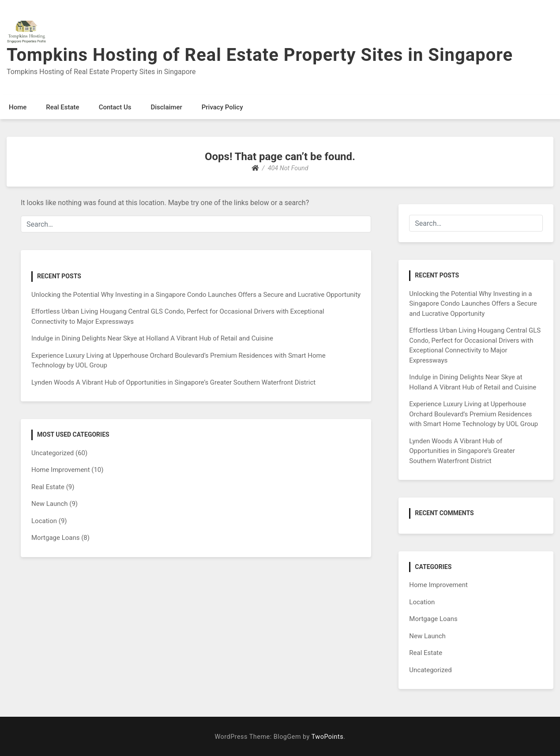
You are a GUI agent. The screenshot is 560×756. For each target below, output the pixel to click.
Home (18, 107)
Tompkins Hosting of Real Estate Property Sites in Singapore (260, 55)
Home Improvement (61, 470)
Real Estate (62, 107)
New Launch (50, 504)
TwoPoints (327, 737)
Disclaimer (166, 107)
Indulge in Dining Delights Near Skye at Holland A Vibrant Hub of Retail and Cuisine (152, 338)
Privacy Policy (222, 107)
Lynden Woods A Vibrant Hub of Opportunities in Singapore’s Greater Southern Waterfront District (173, 382)
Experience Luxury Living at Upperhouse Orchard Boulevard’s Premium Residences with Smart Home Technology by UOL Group (474, 414)
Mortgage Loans (56, 538)
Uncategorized (53, 453)
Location (44, 521)
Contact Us (115, 107)
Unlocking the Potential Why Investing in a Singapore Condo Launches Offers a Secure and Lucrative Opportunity (196, 295)
